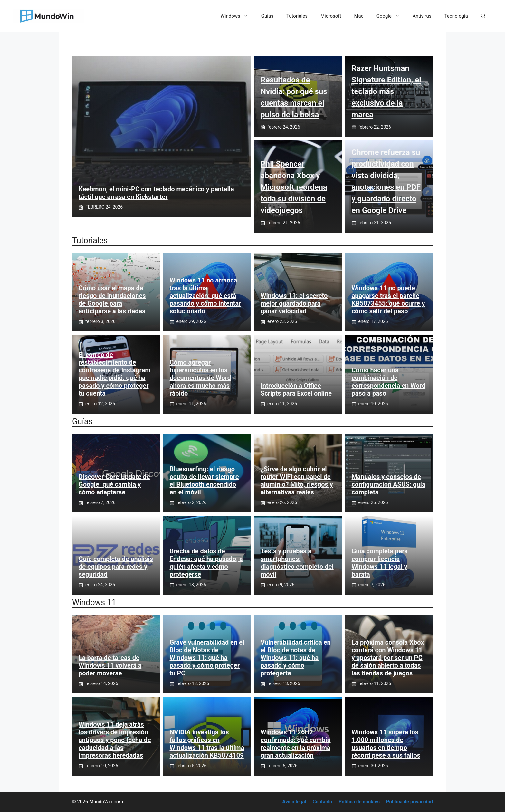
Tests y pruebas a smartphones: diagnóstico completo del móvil (297, 563)
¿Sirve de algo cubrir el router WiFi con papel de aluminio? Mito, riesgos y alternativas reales (297, 481)
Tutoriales (297, 16)
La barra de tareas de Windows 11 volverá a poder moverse (110, 665)
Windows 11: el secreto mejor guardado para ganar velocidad (294, 303)
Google (391, 16)
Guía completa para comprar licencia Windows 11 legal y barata (380, 563)
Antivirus (422, 16)
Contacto (322, 802)
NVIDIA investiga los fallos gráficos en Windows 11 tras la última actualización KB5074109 (207, 744)
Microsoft (331, 16)
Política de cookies (359, 802)
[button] (483, 16)
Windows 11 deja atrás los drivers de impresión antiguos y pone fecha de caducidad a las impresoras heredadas (115, 740)
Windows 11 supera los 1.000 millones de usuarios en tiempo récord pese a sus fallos (386, 744)
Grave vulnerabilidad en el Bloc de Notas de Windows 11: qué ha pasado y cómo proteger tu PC (207, 658)
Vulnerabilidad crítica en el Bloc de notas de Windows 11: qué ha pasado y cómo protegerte (296, 658)
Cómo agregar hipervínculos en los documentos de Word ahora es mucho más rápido (200, 378)
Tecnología (456, 16)
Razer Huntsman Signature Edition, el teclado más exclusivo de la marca (386, 91)
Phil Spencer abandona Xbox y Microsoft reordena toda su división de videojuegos (294, 187)
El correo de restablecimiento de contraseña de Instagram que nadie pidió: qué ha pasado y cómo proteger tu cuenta (115, 374)
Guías (267, 16)
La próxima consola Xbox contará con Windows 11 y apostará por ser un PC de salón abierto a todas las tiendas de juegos (388, 658)
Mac (359, 16)
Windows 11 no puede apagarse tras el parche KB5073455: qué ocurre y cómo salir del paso (388, 300)
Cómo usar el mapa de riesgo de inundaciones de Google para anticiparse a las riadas (112, 300)
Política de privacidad (410, 802)
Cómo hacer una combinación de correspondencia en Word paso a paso (389, 382)
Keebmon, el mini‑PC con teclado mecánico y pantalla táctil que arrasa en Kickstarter (156, 193)
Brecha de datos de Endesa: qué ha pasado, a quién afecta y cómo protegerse (206, 563)
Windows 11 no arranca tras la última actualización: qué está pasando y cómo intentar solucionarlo (205, 296)
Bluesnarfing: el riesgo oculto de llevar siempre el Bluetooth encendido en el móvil (204, 481)
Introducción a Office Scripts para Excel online (296, 389)
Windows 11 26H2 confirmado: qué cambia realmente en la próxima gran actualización (296, 744)
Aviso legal (294, 802)
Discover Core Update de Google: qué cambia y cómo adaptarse (114, 484)
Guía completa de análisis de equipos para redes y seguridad (116, 567)
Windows (238, 16)
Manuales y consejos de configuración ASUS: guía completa (389, 484)
